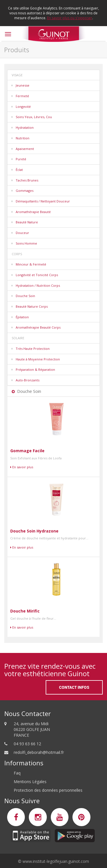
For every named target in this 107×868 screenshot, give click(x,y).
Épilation (22, 317)
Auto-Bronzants (28, 380)
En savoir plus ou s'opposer (70, 18)
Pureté (21, 159)
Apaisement (25, 149)
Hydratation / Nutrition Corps (38, 285)
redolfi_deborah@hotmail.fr (39, 752)
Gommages (25, 191)
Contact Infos (74, 687)
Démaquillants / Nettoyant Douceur (43, 201)
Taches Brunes (27, 180)
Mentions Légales (30, 782)
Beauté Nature (27, 222)
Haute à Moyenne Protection (38, 359)
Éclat (19, 170)
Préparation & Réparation (35, 369)
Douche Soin (25, 296)
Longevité (23, 107)
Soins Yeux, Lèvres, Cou (34, 117)
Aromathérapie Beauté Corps (38, 327)
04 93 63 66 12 (27, 744)
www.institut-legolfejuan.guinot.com (56, 861)
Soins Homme (26, 243)
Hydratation (25, 127)
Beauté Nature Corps (32, 306)
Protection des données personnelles (48, 790)
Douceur (22, 233)
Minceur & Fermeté (31, 264)
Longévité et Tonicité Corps (37, 275)
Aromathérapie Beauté (33, 212)
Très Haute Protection (33, 349)
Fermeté (22, 96)
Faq (17, 773)
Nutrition (23, 138)
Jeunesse (23, 85)
